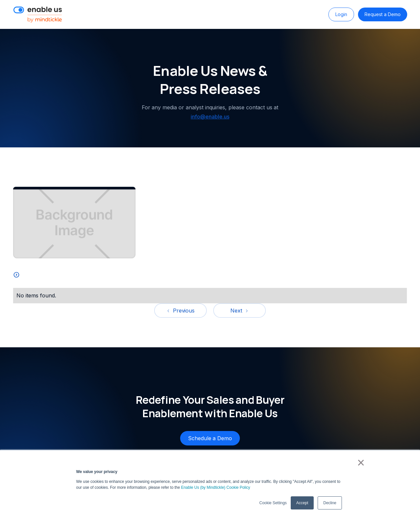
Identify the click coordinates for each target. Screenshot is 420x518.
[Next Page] (240, 311)
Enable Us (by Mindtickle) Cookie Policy (216, 487)
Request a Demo (382, 14)
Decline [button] (330, 503)
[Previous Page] (180, 311)
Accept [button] (302, 503)
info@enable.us (210, 117)
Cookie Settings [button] (273, 503)
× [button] (361, 463)
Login (341, 14)
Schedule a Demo (210, 438)
